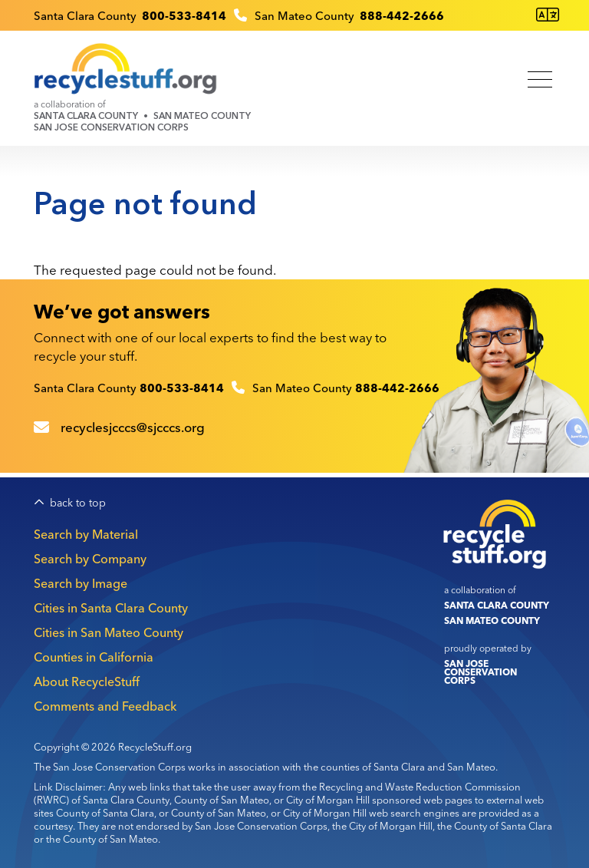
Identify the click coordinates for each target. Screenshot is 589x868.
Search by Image (81, 583)
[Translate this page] (548, 15)
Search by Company (90, 559)
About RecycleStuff (87, 682)
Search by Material (86, 534)
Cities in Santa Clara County (111, 608)
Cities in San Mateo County (109, 632)
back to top (78, 503)
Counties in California (94, 657)
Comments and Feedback (105, 706)
